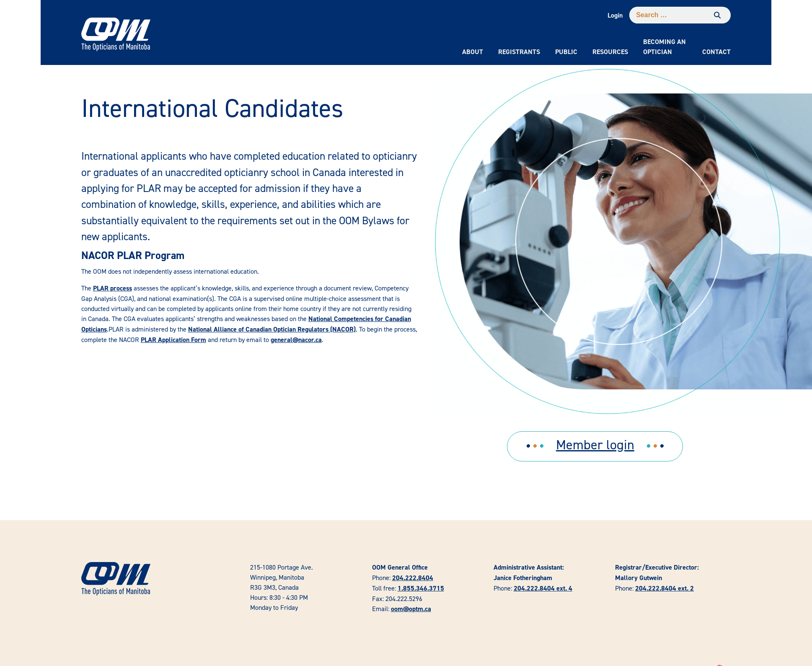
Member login (595, 444)
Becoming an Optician (665, 47)
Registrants (519, 52)
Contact (716, 52)
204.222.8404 (413, 578)
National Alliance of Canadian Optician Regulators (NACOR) (272, 329)
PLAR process (112, 288)
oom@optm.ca (411, 609)
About (473, 52)
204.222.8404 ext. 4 (543, 588)
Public (566, 52)
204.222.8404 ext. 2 (665, 588)
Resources (610, 52)
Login (615, 15)
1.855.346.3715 (421, 588)
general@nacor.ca (296, 340)
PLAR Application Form (173, 340)
